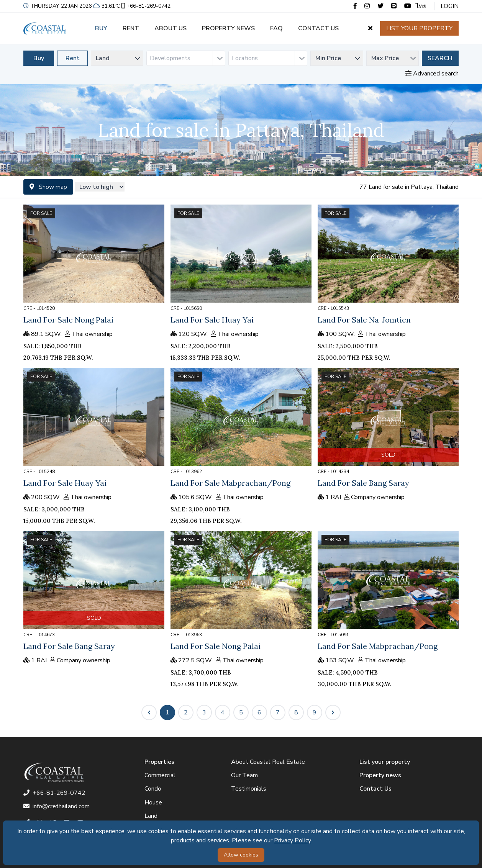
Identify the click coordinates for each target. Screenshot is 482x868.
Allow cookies (241, 855)
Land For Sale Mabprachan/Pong (230, 483)
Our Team (244, 775)
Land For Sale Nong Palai (68, 320)
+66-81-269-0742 (145, 6)
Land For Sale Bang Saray (363, 483)
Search (440, 58)
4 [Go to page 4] (223, 712)
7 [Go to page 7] (278, 712)
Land (151, 816)
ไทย (421, 6)
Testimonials (249, 789)
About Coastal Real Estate (268, 762)
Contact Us (375, 789)
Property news (228, 28)
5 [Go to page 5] (241, 712)
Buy (101, 28)
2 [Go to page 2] (186, 712)
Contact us (318, 28)
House (153, 802)
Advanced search (432, 74)
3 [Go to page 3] (204, 712)
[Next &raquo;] (333, 712)
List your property (419, 28)
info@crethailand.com (57, 806)
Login (450, 6)
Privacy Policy (293, 840)
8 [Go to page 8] (296, 712)
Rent (131, 28)
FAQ (276, 28)
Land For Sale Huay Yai (212, 320)
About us (171, 28)
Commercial (160, 775)
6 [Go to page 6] (259, 712)
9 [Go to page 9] (315, 712)
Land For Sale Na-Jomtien (364, 320)
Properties (159, 762)
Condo (153, 789)
